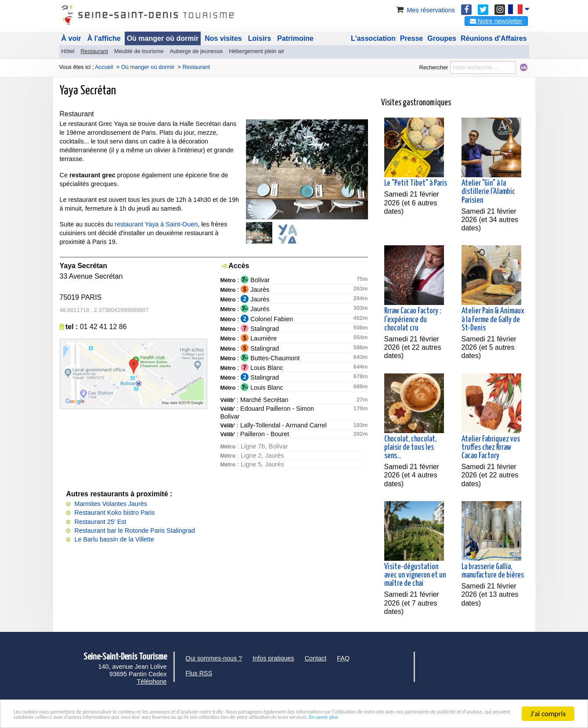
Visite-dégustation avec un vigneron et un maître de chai (415, 575)
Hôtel (68, 51)
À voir (71, 38)
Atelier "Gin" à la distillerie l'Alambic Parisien (488, 192)
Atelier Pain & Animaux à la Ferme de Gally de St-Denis (493, 319)
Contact (316, 658)
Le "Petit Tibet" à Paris (416, 183)
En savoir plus (159, 719)
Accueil (104, 67)
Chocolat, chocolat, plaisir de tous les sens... (410, 448)
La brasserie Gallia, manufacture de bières (493, 571)
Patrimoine (295, 38)
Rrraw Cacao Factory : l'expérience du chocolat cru (413, 319)
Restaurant (94, 51)
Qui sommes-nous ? (214, 658)
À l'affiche (104, 38)
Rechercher (433, 67)
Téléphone (152, 681)
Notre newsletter (496, 21)
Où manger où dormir (163, 38)
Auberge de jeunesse (196, 51)
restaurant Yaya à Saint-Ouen (156, 224)
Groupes (442, 38)
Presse (412, 38)
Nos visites (223, 38)
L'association (373, 38)
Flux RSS (199, 673)
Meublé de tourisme (139, 51)
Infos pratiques (273, 658)
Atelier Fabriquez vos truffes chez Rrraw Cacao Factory (491, 448)
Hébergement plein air (256, 51)
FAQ (343, 658)
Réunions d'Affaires (494, 38)
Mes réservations (425, 10)
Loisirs (260, 38)
